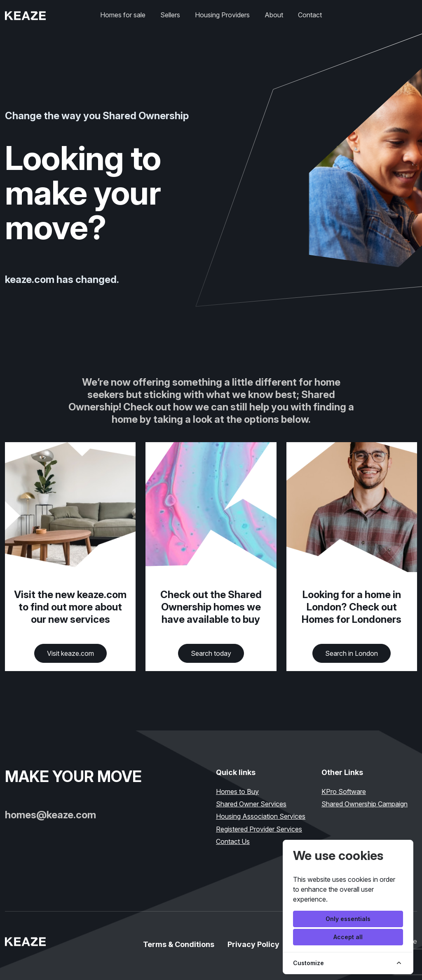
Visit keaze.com (70, 653)
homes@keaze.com (50, 815)
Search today (211, 653)
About (274, 15)
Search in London (352, 653)
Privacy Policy (253, 944)
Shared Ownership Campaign (365, 804)
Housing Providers (222, 15)
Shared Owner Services (251, 804)
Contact (310, 15)
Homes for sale (123, 15)
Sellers (170, 15)
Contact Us (233, 841)
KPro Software (344, 792)
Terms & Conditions (179, 944)
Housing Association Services (261, 816)
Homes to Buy (237, 792)
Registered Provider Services (259, 829)
